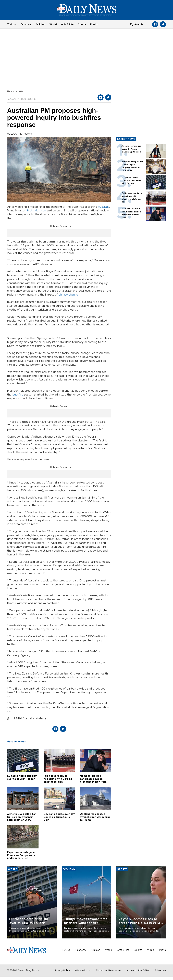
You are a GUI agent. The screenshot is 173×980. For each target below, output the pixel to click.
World (53, 24)
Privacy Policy (62, 971)
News (10, 92)
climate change (68, 295)
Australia (104, 207)
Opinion (40, 24)
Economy (26, 24)
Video (151, 950)
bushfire (18, 395)
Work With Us (83, 971)
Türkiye (12, 24)
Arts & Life (67, 24)
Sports (82, 24)
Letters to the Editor (138, 971)
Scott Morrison (36, 211)
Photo (94, 24)
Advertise (160, 971)
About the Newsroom (108, 971)
